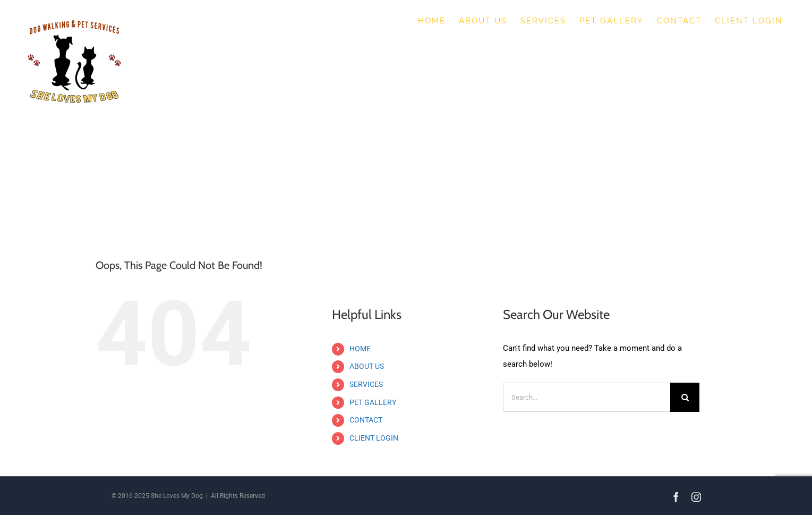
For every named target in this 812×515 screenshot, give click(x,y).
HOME (360, 349)
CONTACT (366, 420)
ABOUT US (367, 366)
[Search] (685, 397)
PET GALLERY (373, 402)
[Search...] (587, 397)
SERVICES (366, 384)
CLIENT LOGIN (374, 438)
